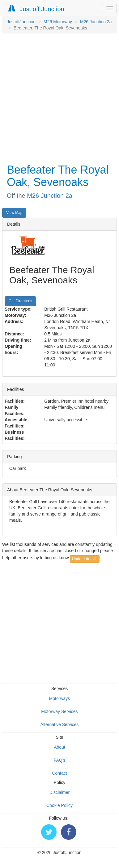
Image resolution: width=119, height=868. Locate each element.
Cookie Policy (59, 805)
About (59, 747)
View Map (14, 213)
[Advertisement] (58, 98)
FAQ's (60, 760)
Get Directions (20, 301)
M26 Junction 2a (96, 22)
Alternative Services (60, 724)
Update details (85, 559)
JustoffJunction (21, 22)
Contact (59, 773)
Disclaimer (59, 792)
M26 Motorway (58, 22)
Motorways (60, 698)
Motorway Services (59, 711)
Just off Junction (36, 9)
